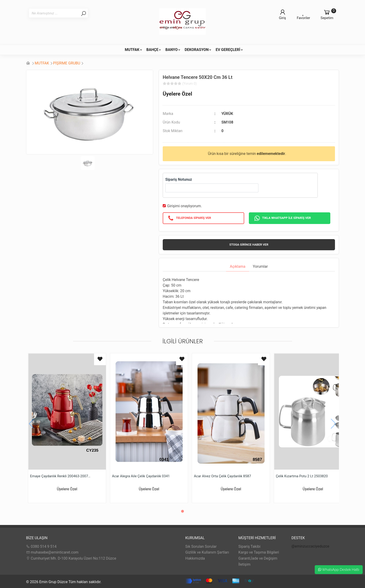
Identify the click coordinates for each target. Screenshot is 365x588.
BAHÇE (152, 50)
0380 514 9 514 (41, 546)
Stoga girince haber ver (249, 245)
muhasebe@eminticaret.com (52, 552)
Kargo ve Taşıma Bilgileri (259, 552)
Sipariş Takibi (249, 546)
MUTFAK (132, 50)
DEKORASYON (197, 50)
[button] (182, 511)
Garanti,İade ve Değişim (258, 558)
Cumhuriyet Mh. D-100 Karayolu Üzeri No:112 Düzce (71, 558)
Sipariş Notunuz (179, 179)
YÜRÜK (227, 114)
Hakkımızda (195, 558)
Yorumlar (260, 266)
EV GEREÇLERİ (228, 50)
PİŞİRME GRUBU (67, 63)
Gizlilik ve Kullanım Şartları (207, 552)
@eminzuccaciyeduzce (310, 546)
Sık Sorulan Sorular (201, 546)
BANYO (171, 50)
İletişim (244, 564)
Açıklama (238, 266)
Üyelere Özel (177, 94)
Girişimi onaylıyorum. (184, 206)
